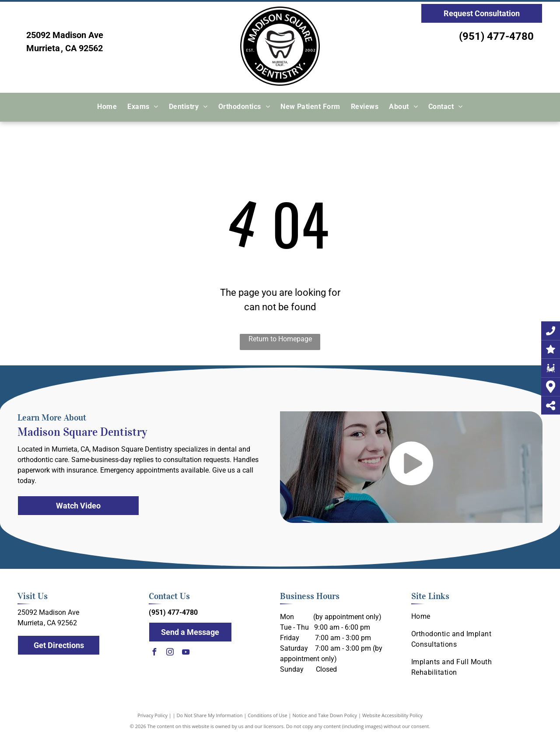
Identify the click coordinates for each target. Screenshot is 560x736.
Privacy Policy (152, 715)
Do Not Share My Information (210, 715)
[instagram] (170, 653)
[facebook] (154, 653)
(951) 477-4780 (496, 36)
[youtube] (186, 653)
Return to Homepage (280, 339)
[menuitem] (107, 107)
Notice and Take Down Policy (325, 715)
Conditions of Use (268, 715)
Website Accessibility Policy (392, 715)
